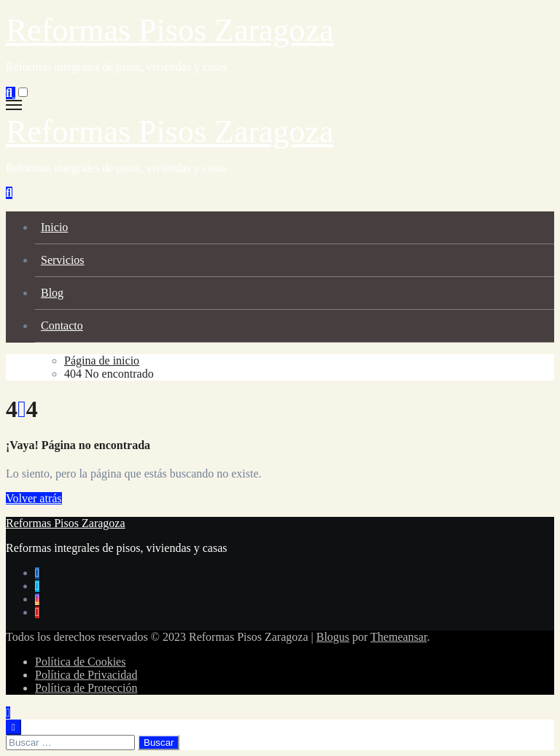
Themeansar (398, 637)
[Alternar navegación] (14, 105)
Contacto (62, 326)
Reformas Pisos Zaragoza (170, 30)
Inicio (54, 227)
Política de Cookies (80, 662)
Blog (52, 293)
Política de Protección (86, 688)
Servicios (63, 260)
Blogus (333, 637)
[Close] (13, 727)
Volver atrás (34, 498)
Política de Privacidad (86, 675)
